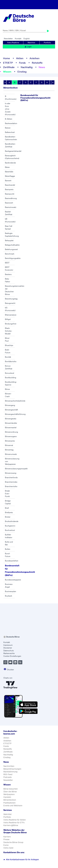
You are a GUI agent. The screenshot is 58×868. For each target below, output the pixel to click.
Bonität (8, 357)
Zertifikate (9, 67)
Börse (7, 389)
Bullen (8, 549)
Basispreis (9, 189)
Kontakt (18, 39)
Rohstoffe (37, 63)
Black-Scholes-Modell (9, 331)
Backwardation (11, 123)
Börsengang (10, 405)
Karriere (7, 837)
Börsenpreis (10, 441)
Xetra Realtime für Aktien (15, 820)
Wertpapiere (9, 794)
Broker (8, 517)
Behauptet (9, 240)
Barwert (8, 181)
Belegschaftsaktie (12, 245)
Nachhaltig (27, 67)
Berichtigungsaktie (13, 258)
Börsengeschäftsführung (15, 414)
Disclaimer (8, 648)
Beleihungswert (11, 249)
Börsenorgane (11, 436)
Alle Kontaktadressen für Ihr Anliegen (21, 859)
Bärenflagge (10, 176)
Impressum (8, 645)
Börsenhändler (11, 423)
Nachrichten (9, 766)
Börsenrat (9, 445)
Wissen (7, 72)
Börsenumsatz (11, 454)
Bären (7, 167)
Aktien (20, 58)
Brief (7, 508)
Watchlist (31, 43)
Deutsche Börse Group (13, 842)
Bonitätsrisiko (11, 361)
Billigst (8, 319)
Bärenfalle (9, 172)
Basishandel (10, 185)
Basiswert (9, 203)
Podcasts (8, 777)
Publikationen (9, 803)
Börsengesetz (11, 419)
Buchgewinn (10, 526)
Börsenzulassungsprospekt (16, 469)
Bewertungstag (11, 299)
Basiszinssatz (11, 207)
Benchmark (10, 254)
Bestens (8, 274)
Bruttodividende (12, 521)
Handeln (7, 797)
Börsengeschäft (11, 410)
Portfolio (47, 43)
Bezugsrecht (10, 303)
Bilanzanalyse (11, 315)
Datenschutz (9, 651)
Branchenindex (11, 482)
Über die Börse (10, 792)
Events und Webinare (13, 806)
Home (6, 58)
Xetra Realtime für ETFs (14, 823)
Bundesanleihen (12, 561)
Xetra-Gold (8, 848)
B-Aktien (9, 119)
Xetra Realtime (13, 43)
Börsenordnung (11, 432)
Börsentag (9, 450)
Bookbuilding (11, 378)
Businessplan (11, 591)
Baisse (8, 128)
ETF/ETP (8, 63)
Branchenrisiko (11, 486)
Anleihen (34, 58)
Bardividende (10, 163)
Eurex (6, 845)
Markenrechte (9, 653)
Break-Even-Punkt (8, 494)
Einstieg (22, 72)
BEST (7, 263)
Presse (6, 839)
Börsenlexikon (10, 800)
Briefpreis (9, 512)
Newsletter (8, 39)
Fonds (22, 63)
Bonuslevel (10, 373)
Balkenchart (10, 132)
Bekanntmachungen (12, 769)
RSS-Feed (8, 774)
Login (28, 47)
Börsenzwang (11, 473)
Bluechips (9, 345)
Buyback (9, 596)
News (42, 67)
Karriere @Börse (11, 825)
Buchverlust (10, 530)
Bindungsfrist (11, 324)
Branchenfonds (11, 477)
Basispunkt (10, 194)
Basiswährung (11, 198)
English (27, 39)
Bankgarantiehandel (13, 151)
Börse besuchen (11, 789)
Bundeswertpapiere (13, 580)
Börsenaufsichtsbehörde (15, 401)
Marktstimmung (10, 772)
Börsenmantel (11, 427)
